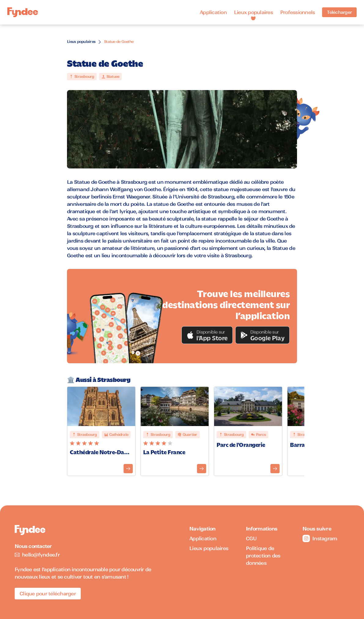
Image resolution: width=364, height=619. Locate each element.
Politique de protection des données (263, 556)
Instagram (320, 538)
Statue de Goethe (119, 42)
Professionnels (298, 12)
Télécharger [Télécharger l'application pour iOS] (339, 12)
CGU (251, 538)
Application (213, 12)
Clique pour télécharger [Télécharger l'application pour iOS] (48, 594)
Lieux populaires (253, 12)
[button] (207, 335)
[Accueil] (23, 12)
